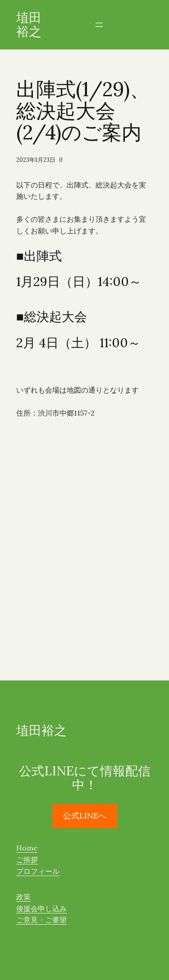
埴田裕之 (29, 25)
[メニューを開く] (99, 25)
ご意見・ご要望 (41, 920)
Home (27, 848)
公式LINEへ (85, 816)
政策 (23, 897)
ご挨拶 (27, 859)
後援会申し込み (41, 908)
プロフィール (38, 871)
